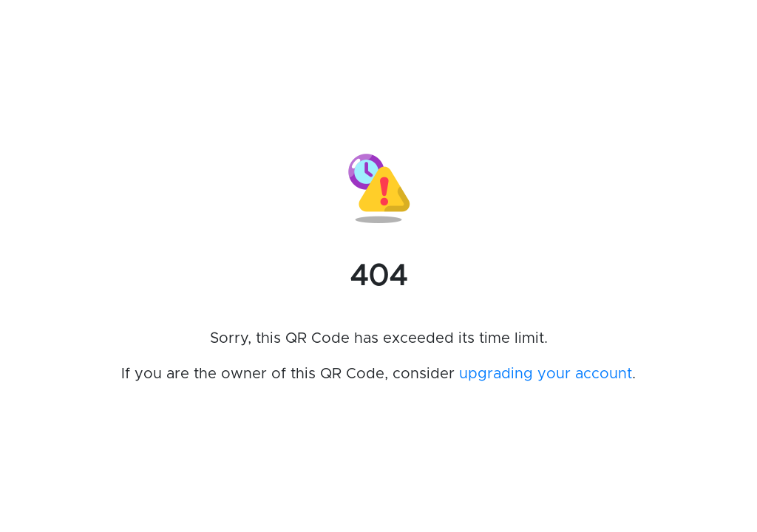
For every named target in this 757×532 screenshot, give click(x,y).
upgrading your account (546, 374)
